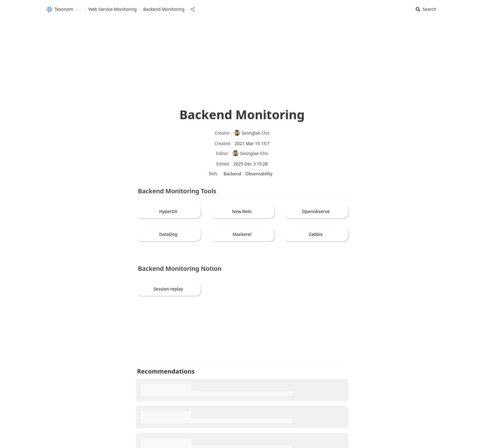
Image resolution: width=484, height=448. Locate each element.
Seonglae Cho (252, 133)
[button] (426, 9)
